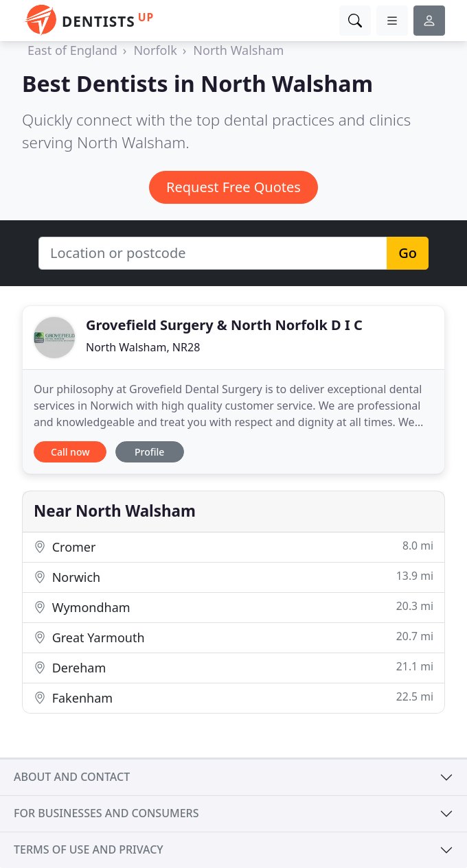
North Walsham (238, 50)
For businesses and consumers (106, 813)
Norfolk (155, 50)
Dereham (233, 667)
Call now (70, 452)
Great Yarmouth (233, 637)
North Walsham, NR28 (143, 347)
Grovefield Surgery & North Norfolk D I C (224, 325)
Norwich (233, 577)
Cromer (233, 547)
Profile (149, 452)
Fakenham (233, 697)
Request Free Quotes (233, 187)
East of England (72, 50)
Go (408, 253)
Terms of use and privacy (89, 849)
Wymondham (233, 607)
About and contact (72, 777)
